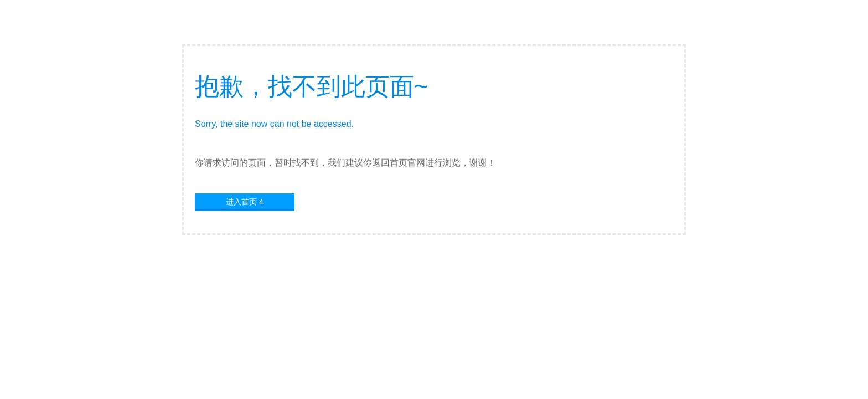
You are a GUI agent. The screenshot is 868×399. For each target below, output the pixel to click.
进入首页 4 (245, 202)
